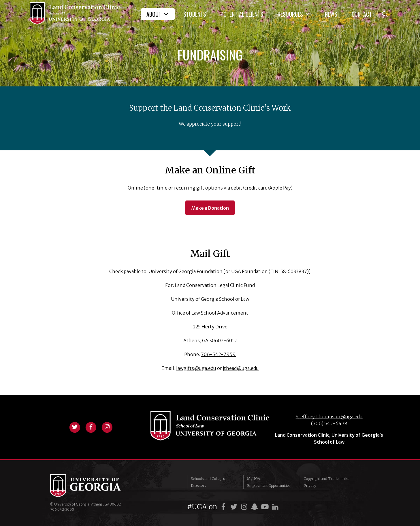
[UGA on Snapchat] (255, 507)
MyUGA (254, 479)
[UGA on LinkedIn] (275, 507)
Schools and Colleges (208, 479)
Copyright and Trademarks (326, 479)
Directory (199, 486)
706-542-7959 (218, 354)
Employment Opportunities (269, 486)
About (158, 14)
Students (195, 14)
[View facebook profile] (91, 426)
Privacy (310, 486)
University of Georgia (93, 486)
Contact (362, 14)
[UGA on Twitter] (235, 507)
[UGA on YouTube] (266, 507)
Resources (294, 14)
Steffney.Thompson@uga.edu (329, 417)
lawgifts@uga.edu (196, 368)
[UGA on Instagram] (245, 507)
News (331, 14)
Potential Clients (242, 14)
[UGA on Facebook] (224, 507)
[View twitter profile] (75, 426)
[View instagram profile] (107, 426)
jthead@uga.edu (241, 368)
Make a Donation (210, 208)
